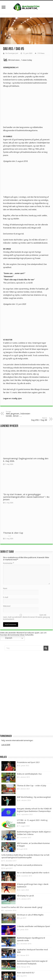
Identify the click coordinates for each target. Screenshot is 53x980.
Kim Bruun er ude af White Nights (30, 915)
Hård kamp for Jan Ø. (26, 896)
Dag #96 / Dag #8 (33, 419)
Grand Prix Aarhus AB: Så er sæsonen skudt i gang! (22, 907)
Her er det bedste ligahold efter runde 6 (33, 873)
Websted (7, 606)
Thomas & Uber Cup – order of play (32, 786)
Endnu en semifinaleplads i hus (29, 774)
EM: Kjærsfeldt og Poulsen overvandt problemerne (22, 865)
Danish (7, 638)
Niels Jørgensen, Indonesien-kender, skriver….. (20, 414)
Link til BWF (6, 745)
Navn (5, 588)
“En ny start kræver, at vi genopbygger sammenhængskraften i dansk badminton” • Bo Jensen (26, 497)
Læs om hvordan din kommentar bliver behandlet (23, 634)
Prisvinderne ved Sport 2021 (28, 762)
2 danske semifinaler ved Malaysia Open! (33, 926)
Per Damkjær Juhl (12, 53)
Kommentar (9, 563)
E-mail (6, 597)
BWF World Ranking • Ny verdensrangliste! (34, 797)
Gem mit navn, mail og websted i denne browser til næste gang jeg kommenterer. (26, 617)
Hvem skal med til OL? (26, 973)
